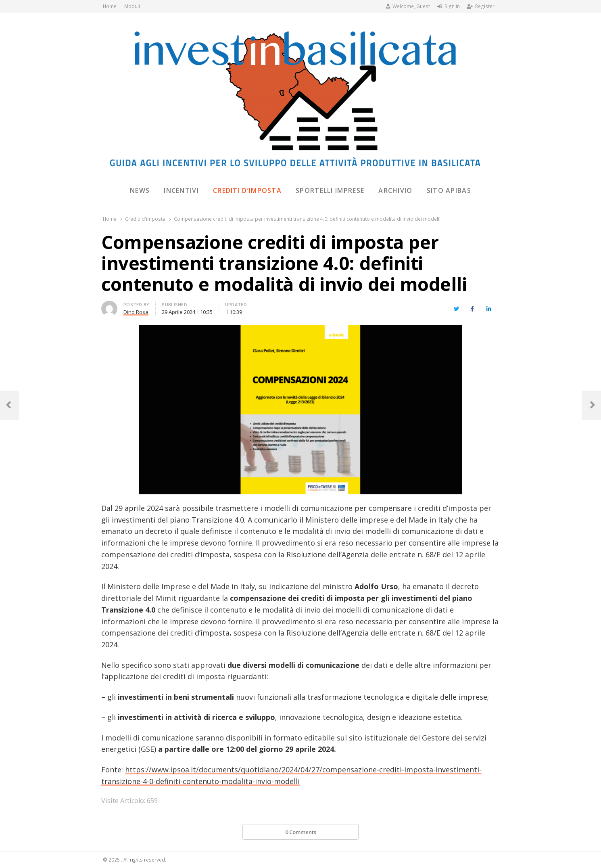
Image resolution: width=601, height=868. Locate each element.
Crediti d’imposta (247, 190)
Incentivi (181, 190)
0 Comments (301, 832)
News (140, 190)
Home (110, 6)
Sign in (449, 6)
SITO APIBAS (449, 190)
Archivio (395, 190)
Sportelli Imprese (330, 190)
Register (481, 6)
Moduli (132, 6)
